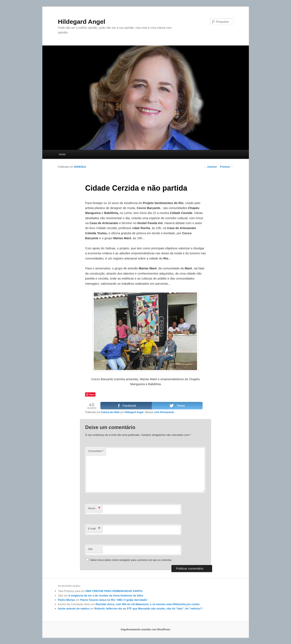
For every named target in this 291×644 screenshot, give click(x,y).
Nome (94, 508)
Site (90, 549)
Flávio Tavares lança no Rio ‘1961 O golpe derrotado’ (114, 600)
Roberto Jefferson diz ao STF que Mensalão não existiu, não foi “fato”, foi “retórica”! (148, 609)
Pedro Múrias (67, 600)
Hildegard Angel (82, 22)
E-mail (94, 529)
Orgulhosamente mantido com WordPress (146, 630)
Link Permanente (164, 412)
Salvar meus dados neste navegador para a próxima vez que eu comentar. (131, 560)
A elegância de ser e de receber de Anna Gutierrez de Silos (106, 596)
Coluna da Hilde (110, 412)
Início (62, 154)
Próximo (226, 167)
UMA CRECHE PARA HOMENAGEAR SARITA (114, 591)
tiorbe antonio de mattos (74, 609)
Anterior (211, 167)
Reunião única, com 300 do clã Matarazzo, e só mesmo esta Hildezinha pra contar (148, 604)
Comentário (96, 451)
